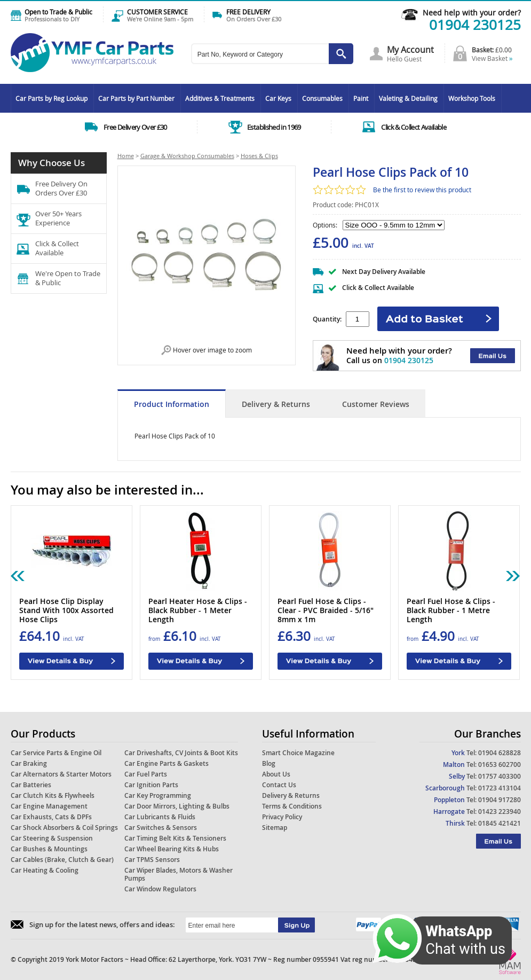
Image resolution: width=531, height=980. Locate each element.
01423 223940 (500, 812)
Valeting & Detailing (408, 98)
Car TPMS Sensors (152, 860)
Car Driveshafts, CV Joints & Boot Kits (181, 753)
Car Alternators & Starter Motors (61, 774)
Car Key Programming (158, 795)
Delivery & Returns (276, 404)
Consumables (322, 98)
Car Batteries (31, 785)
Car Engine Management (49, 806)
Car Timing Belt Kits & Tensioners (175, 838)
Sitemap (275, 828)
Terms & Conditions (292, 806)
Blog (269, 763)
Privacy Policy (282, 817)
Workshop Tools (472, 98)
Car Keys (278, 98)
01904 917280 (500, 800)
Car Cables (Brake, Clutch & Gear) (62, 860)
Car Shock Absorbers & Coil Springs (64, 828)
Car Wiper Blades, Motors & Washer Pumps (179, 874)
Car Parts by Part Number (136, 98)
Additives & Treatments (220, 98)
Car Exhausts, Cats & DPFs (51, 817)
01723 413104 (500, 788)
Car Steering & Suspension (52, 838)
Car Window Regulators (160, 889)
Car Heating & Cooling (45, 870)
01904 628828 (500, 753)
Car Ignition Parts (151, 785)
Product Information (172, 404)
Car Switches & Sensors (161, 828)
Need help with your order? (472, 13)
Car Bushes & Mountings (49, 849)
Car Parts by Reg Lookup (51, 98)
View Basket (492, 58)
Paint (361, 98)
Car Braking (29, 763)
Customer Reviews (376, 404)
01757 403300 (500, 776)
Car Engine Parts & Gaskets (167, 763)
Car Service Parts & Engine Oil (56, 753)
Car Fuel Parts (146, 774)
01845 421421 (500, 823)
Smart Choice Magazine (298, 753)
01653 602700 (500, 765)
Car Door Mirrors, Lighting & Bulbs (177, 806)
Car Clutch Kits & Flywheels (53, 795)
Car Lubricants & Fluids (160, 817)
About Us (276, 774)
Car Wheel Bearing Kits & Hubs (172, 849)
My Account (410, 50)
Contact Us (279, 785)
